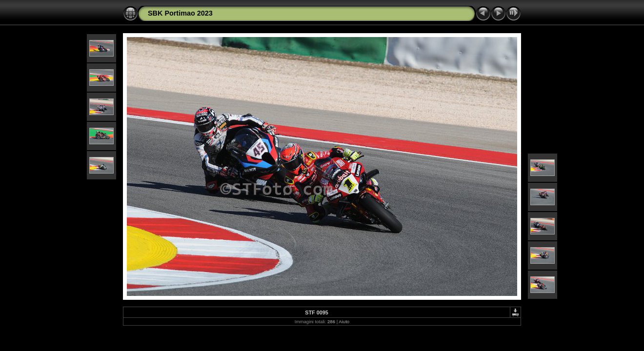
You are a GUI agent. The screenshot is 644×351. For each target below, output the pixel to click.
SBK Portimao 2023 (180, 13)
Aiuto (344, 322)
